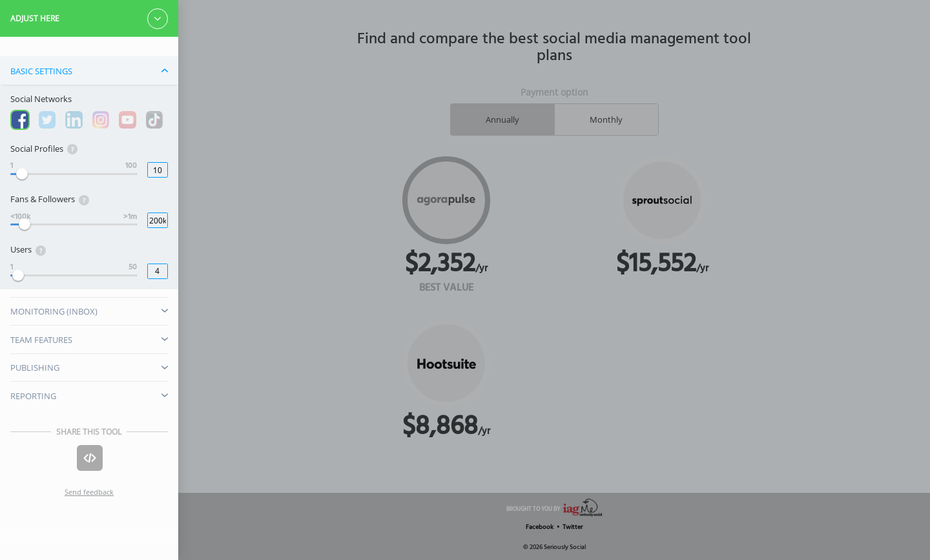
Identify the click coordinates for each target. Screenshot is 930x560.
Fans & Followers (50, 199)
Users (28, 250)
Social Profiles (44, 149)
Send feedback (89, 492)
